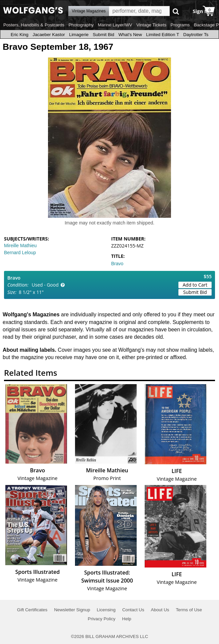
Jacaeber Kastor (49, 35)
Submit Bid (103, 35)
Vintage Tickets (151, 25)
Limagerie (79, 35)
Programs (180, 25)
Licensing (106, 610)
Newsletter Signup (72, 610)
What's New (130, 35)
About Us (160, 610)
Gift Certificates (32, 610)
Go (176, 11)
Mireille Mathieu (20, 246)
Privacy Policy (101, 619)
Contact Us (133, 610)
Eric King (19, 35)
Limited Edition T (162, 35)
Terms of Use (189, 610)
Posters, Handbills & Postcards (34, 25)
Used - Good (45, 285)
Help (126, 619)
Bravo (117, 264)
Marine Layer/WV (115, 25)
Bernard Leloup (20, 253)
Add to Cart (195, 285)
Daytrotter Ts (196, 35)
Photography (81, 25)
